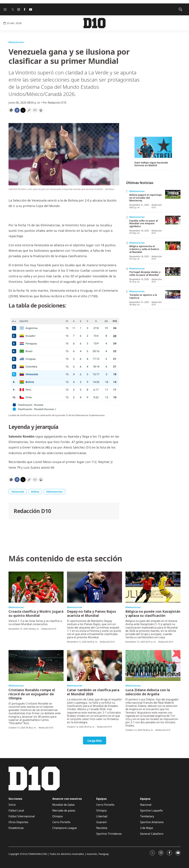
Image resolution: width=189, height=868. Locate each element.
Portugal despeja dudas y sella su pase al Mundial (145, 273)
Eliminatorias (16, 42)
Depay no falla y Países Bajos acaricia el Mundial (92, 613)
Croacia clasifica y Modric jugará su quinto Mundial (36, 613)
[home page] (94, 23)
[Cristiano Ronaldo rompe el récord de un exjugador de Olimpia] (36, 666)
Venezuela (18, 492)
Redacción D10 (32, 511)
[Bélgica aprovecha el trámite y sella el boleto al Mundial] (173, 246)
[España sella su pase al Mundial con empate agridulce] (173, 220)
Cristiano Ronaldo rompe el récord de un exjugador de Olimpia (32, 694)
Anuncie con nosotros (67, 799)
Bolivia (35, 492)
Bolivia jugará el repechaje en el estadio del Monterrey (146, 198)
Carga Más (95, 741)
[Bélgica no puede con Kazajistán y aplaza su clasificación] (153, 587)
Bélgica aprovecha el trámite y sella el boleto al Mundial (144, 249)
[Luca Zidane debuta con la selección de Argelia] (153, 666)
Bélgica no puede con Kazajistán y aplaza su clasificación (153, 613)
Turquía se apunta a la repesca (143, 296)
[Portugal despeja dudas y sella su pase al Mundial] (173, 272)
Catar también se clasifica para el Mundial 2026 (93, 692)
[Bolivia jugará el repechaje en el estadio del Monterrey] (173, 194)
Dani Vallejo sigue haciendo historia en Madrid (151, 164)
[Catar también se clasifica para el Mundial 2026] (94, 666)
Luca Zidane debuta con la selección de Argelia (148, 692)
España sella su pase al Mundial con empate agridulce (144, 223)
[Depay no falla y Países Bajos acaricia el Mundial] (94, 587)
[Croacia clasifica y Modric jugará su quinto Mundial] (36, 587)
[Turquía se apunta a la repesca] (173, 294)
